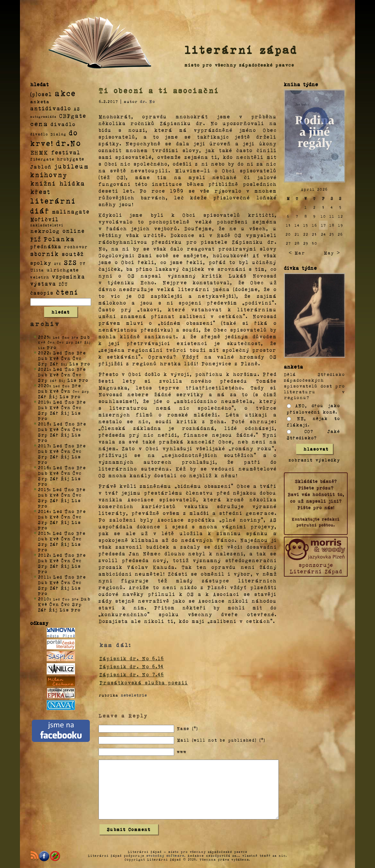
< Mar (297, 253)
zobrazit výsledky (314, 460)
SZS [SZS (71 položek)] (71, 262)
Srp (43, 364)
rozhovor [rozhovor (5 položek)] (76, 247)
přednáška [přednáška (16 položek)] (46, 246)
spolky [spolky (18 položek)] (41, 263)
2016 (44, 467)
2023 (44, 337)
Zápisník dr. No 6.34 (132, 666)
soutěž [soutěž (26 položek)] (73, 254)
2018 (44, 424)
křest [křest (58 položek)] (40, 192)
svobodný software (165, 855)
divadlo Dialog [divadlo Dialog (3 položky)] (48, 134)
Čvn (66, 358)
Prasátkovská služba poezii (144, 682)
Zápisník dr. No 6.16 (132, 658)
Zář (54, 364)
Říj (53, 396)
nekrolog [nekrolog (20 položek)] (45, 231)
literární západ (241, 50)
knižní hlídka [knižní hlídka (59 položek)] (58, 183)
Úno (70, 353)
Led (58, 353)
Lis (74, 364)
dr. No (148, 101)
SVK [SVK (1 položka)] (58, 263)
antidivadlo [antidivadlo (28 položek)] (51, 108)
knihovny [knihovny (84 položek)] (49, 175)
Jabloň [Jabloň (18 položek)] (41, 166)
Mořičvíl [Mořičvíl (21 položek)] (45, 219)
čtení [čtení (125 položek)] (67, 292)
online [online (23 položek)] (74, 231)
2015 (44, 489)
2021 (44, 369)
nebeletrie (134, 695)
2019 (44, 402)
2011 (44, 577)
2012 (44, 555)
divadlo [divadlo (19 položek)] (63, 124)
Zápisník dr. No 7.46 (132, 674)
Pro (52, 347)
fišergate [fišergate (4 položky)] (42, 159)
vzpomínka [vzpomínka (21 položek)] (69, 276)
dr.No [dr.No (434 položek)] (69, 143)
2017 (44, 446)
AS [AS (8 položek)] (77, 109)
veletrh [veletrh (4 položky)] (40, 277)
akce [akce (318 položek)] (65, 93)
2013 (44, 533)
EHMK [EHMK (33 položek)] (39, 152)
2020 (44, 385)
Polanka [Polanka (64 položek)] (59, 239)
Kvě (54, 358)
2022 (44, 353)
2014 (44, 511)
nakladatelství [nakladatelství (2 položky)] (47, 225)
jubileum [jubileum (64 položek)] (72, 166)
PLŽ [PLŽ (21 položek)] (36, 239)
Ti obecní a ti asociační (159, 90)
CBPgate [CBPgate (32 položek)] (73, 115)
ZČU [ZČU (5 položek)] (63, 284)
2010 (44, 599)
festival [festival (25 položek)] (66, 152)
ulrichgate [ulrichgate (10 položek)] (63, 270)
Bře (81, 353)
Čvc (77, 358)
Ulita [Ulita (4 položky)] (37, 270)
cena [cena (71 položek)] (39, 123)
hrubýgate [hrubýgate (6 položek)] (71, 159)
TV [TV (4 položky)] (83, 263)
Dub (85, 337)
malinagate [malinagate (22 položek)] (71, 211)
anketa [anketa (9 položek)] (40, 101)
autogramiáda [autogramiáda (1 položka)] (43, 116)
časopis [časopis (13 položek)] (42, 293)
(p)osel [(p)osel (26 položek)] (41, 94)
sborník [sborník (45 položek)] (45, 254)
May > (332, 253)
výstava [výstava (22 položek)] (43, 283)
